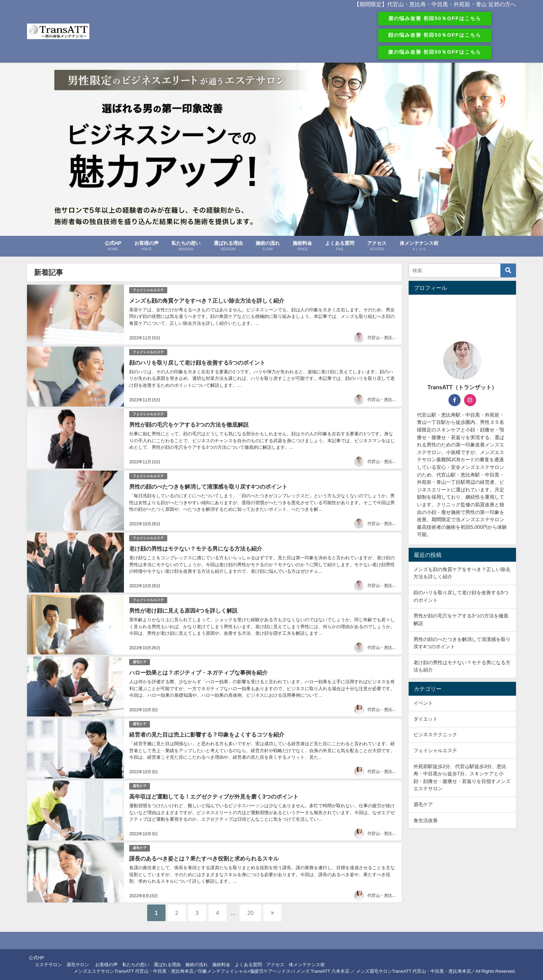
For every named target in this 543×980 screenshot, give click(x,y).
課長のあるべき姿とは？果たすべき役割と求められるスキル (204, 858)
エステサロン (48, 965)
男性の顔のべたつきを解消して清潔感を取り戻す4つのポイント (208, 487)
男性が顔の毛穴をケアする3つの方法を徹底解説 (189, 425)
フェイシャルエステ (148, 290)
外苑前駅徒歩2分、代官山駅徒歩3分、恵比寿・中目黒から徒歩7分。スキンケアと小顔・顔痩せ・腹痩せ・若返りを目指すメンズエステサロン (462, 778)
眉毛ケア (140, 662)
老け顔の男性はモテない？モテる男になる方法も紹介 (196, 549)
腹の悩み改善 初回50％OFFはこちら (435, 52)
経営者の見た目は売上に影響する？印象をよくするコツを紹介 (207, 734)
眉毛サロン (78, 965)
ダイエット (426, 719)
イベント (423, 703)
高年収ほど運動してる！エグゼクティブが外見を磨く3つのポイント (214, 796)
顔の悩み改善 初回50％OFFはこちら (435, 35)
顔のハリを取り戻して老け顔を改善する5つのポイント (197, 363)
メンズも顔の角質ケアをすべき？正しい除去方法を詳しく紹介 (207, 301)
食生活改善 (426, 820)
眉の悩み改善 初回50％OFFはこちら (435, 18)
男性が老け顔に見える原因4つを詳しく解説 (183, 611)
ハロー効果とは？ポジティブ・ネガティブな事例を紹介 (198, 672)
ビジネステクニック (435, 734)
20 (250, 913)
